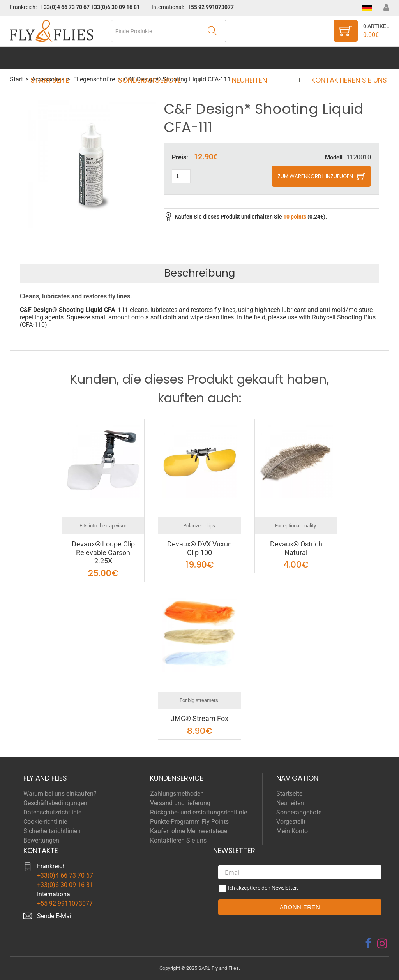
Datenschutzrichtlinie (52, 812)
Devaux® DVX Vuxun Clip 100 (199, 548)
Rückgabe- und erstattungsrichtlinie (199, 812)
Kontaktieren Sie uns (342, 58)
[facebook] (368, 943)
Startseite (57, 58)
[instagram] (382, 943)
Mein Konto (292, 831)
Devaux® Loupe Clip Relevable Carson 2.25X (103, 552)
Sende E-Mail (55, 916)
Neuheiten (247, 58)
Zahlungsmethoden (177, 794)
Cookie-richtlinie (45, 822)
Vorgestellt (291, 822)
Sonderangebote (152, 58)
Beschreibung (200, 273)
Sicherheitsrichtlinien (52, 831)
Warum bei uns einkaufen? (60, 794)
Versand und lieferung (180, 803)
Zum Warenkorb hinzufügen (315, 176)
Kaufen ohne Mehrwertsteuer (190, 831)
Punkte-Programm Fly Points (189, 822)
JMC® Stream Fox (199, 718)
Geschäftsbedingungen (55, 803)
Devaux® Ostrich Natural (296, 548)
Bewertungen (41, 840)
